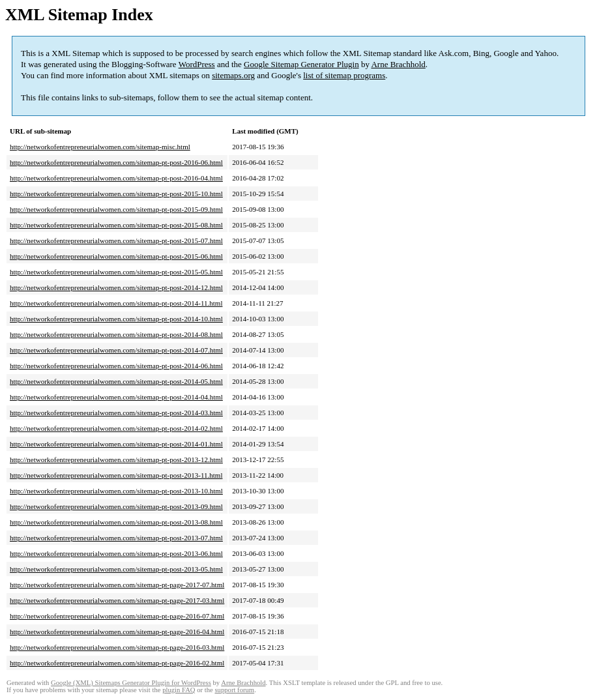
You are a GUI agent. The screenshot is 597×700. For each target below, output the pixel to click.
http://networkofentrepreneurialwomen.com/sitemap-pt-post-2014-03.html (116, 413)
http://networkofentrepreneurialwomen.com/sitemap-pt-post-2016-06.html (116, 162)
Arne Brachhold (398, 64)
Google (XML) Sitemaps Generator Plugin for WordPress (131, 683)
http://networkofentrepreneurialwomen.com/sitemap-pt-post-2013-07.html (116, 538)
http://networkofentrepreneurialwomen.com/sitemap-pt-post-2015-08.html (116, 225)
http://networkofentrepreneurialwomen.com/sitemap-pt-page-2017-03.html (117, 600)
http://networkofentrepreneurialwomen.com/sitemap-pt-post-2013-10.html (116, 491)
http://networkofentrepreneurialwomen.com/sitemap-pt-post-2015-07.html (116, 241)
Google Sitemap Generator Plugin (301, 64)
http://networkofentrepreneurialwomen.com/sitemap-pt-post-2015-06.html (116, 256)
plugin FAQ (179, 690)
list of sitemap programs (344, 75)
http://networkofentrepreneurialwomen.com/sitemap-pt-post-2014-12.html (116, 287)
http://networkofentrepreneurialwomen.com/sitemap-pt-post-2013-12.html (116, 459)
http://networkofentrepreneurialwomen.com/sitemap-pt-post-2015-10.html (116, 194)
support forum (234, 690)
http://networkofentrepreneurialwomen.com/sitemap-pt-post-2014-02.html (116, 428)
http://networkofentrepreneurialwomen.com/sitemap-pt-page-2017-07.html (117, 585)
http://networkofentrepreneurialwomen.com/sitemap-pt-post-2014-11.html (116, 303)
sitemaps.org (233, 75)
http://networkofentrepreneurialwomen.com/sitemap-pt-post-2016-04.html (116, 178)
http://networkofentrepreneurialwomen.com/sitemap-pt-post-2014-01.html (116, 444)
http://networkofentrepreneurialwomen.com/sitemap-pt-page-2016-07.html (117, 616)
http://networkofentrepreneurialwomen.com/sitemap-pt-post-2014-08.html (116, 334)
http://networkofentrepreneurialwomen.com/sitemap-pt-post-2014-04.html (116, 397)
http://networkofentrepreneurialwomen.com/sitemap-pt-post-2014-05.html (116, 381)
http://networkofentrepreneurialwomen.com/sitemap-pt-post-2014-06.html (116, 366)
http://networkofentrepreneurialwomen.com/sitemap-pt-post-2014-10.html (116, 319)
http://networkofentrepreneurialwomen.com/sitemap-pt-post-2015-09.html (116, 209)
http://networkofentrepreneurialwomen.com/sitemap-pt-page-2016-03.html (117, 647)
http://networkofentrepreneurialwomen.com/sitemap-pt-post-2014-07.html (116, 350)
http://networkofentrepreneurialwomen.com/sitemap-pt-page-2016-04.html (117, 632)
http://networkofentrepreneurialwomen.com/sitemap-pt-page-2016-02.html (117, 663)
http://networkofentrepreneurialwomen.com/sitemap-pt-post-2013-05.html (116, 569)
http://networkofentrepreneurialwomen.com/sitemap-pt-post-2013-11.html (116, 475)
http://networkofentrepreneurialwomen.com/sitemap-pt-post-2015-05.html (116, 272)
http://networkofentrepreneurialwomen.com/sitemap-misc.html (100, 147)
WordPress (197, 64)
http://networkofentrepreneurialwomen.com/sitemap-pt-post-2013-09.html (116, 506)
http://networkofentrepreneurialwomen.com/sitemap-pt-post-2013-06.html (116, 553)
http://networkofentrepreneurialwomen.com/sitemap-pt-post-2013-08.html (116, 522)
